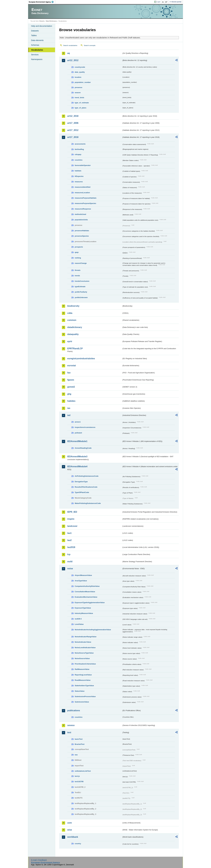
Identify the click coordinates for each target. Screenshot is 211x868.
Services (35, 55)
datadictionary (75, 327)
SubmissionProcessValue (85, 696)
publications (74, 710)
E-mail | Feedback (39, 860)
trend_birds (79, 98)
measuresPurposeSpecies (85, 203)
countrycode (80, 67)
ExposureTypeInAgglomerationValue (90, 603)
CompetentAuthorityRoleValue (87, 586)
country (78, 844)
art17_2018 (73, 137)
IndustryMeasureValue (84, 613)
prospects (79, 247)
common (72, 320)
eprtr (70, 341)
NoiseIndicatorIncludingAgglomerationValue (93, 630)
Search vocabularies (70, 45)
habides (71, 401)
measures (79, 182)
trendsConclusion (82, 281)
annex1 (78, 422)
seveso (71, 725)
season (78, 93)
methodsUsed (80, 214)
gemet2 (71, 387)
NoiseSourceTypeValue (84, 653)
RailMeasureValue (82, 669)
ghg (69, 394)
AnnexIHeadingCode (83, 448)
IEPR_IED (72, 512)
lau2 (69, 540)
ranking (78, 258)
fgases (71, 380)
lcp (69, 554)
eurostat (72, 366)
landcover (72, 526)
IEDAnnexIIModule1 (77, 441)
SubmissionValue (82, 702)
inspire (71, 519)
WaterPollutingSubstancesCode (88, 503)
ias (69, 408)
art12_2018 (73, 116)
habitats (78, 171)
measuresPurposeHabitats (86, 198)
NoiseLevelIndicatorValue (85, 648)
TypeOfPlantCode (82, 492)
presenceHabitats (82, 231)
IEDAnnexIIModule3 (77, 457)
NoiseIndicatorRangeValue (86, 637)
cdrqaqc (78, 154)
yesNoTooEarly (81, 292)
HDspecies (79, 176)
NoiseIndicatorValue (83, 642)
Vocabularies (37, 50)
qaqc (77, 252)
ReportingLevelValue (83, 675)
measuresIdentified (83, 187)
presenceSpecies (82, 236)
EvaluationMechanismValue (86, 597)
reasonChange (81, 263)
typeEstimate (80, 287)
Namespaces (37, 59)
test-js (77, 776)
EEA (42, 2)
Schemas (35, 45)
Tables (34, 35)
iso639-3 (78, 619)
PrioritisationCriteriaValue (85, 664)
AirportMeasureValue (83, 575)
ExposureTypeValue (83, 608)
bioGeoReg (79, 149)
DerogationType (81, 482)
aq (69, 53)
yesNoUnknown (81, 297)
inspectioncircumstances (85, 427)
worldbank (73, 837)
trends (77, 276)
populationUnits (81, 220)
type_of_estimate (82, 103)
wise (70, 830)
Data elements (37, 40)
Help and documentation (42, 26)
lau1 (69, 533)
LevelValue (79, 624)
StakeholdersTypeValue (84, 686)
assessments (80, 144)
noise (70, 569)
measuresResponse (83, 209)
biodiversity (73, 306)
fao (69, 373)
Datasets (35, 31)
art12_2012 (73, 60)
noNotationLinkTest (83, 771)
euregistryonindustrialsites (81, 359)
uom (70, 823)
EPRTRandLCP (75, 349)
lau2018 (71, 547)
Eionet (42, 21)
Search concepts (90, 45)
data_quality (80, 72)
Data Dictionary (51, 21)
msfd (70, 562)
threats (78, 270)
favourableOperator (83, 165)
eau (76, 755)
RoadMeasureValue (83, 680)
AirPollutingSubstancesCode (87, 476)
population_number (83, 82)
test (69, 732)
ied (69, 415)
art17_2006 (73, 123)
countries (79, 160)
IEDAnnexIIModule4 (77, 466)
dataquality (73, 334)
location (78, 77)
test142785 (79, 782)
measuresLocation (82, 193)
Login (159, 2)
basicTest (79, 739)
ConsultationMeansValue (85, 592)
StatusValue (80, 691)
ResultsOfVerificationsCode (86, 487)
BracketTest (80, 744)
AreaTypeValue (81, 581)
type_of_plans (80, 108)
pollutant (78, 433)
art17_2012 (73, 130)
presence (78, 87)
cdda (70, 313)
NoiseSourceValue (82, 658)
